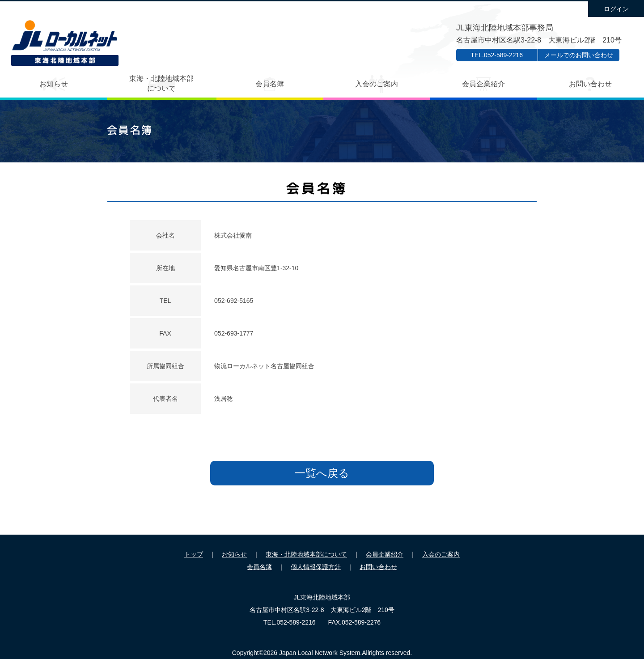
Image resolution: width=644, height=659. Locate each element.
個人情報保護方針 (316, 567)
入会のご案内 (377, 84)
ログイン (616, 9)
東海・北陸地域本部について (161, 83)
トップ (194, 554)
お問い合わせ (590, 84)
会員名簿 (270, 84)
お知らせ (54, 84)
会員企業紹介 (483, 84)
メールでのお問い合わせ (579, 55)
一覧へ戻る (322, 473)
